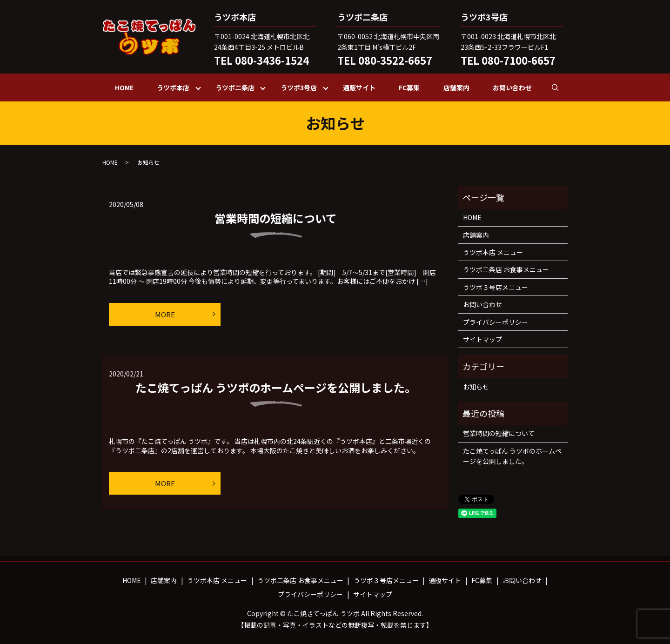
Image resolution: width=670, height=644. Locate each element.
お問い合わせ (512, 87)
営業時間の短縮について (276, 218)
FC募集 (409, 87)
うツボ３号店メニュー (496, 287)
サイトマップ (482, 339)
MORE (165, 314)
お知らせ (476, 387)
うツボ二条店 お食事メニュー (506, 269)
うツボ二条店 (235, 87)
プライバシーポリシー (496, 322)
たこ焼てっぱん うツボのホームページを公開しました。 (276, 387)
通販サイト (359, 87)
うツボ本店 (173, 87)
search (561, 87)
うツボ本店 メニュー (493, 252)
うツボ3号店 (299, 87)
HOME (124, 87)
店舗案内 (456, 87)
